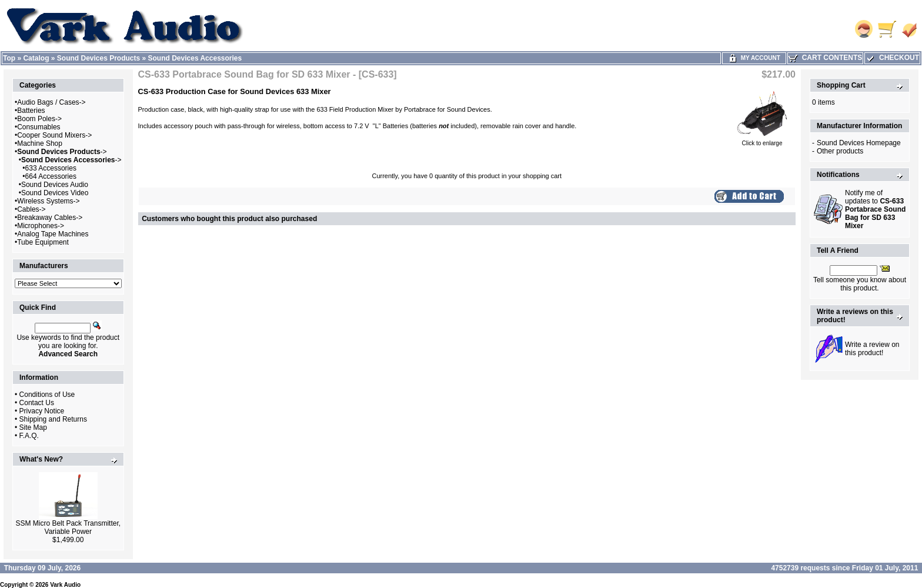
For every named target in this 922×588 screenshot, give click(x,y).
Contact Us (37, 403)
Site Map (33, 427)
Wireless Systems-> (48, 201)
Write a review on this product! (872, 349)
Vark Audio (65, 585)
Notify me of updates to (875, 209)
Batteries (31, 111)
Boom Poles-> (39, 119)
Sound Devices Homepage (859, 143)
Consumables (39, 127)
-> (62, 152)
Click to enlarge (762, 141)
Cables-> (31, 209)
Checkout (892, 58)
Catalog (36, 58)
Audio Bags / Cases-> (51, 102)
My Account (754, 58)
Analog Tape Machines (53, 234)
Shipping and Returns (53, 419)
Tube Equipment (43, 242)
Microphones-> (41, 226)
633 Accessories (51, 168)
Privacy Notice (42, 411)
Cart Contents (825, 58)
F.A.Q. (29, 436)
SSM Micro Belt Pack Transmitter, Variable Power (68, 527)
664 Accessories (51, 176)
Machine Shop (40, 143)
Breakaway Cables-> (50, 218)
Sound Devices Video (55, 193)
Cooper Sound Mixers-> (54, 135)
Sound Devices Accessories (195, 58)
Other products (840, 151)
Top (9, 58)
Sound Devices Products (98, 58)
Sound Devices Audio (55, 185)
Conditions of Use (47, 395)
